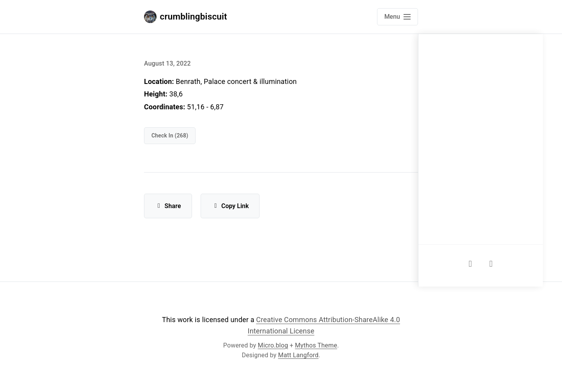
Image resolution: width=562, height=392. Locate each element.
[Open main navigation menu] (397, 17)
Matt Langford (299, 355)
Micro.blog (273, 345)
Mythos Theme (316, 345)
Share (168, 206)
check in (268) (170, 135)
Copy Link (230, 206)
